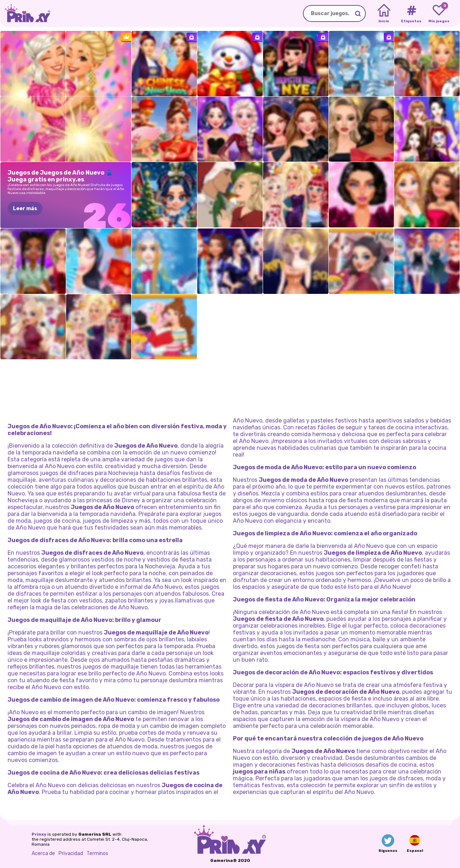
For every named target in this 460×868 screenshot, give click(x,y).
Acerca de (43, 853)
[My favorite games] (439, 14)
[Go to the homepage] (25, 13)
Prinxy (39, 834)
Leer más (25, 209)
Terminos (97, 853)
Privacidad (71, 853)
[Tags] (411, 14)
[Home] (384, 14)
